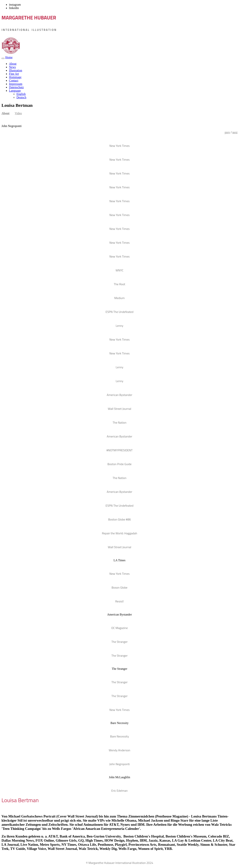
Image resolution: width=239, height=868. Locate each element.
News (12, 67)
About (13, 64)
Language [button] (15, 91)
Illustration (16, 70)
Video (18, 113)
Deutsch (21, 97)
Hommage (15, 77)
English (21, 94)
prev (227, 132)
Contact (14, 81)
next (235, 132)
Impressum (16, 84)
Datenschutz (16, 87)
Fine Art (14, 74)
